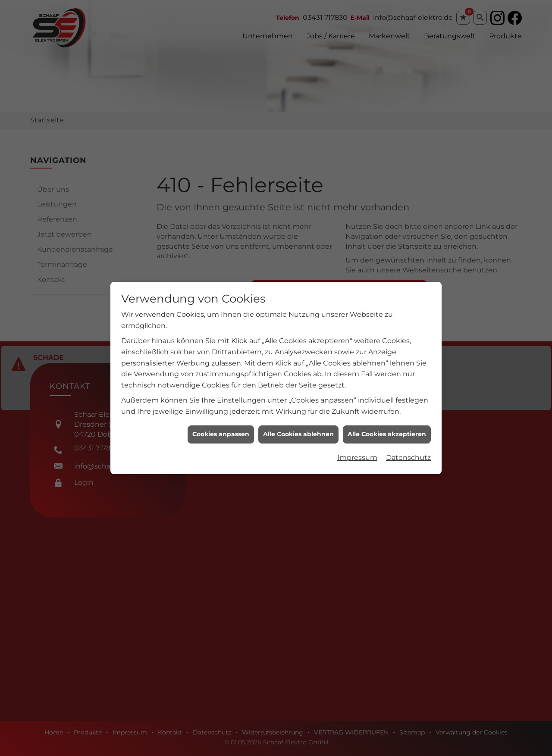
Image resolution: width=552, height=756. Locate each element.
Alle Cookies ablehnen (298, 425)
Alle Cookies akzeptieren (387, 425)
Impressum (357, 449)
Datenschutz (408, 449)
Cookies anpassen (221, 425)
